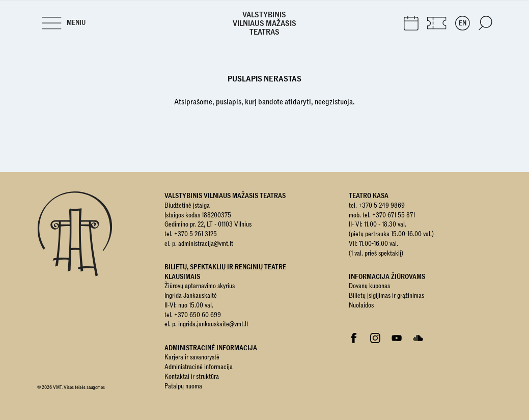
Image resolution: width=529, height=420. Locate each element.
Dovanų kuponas (369, 286)
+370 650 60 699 (198, 315)
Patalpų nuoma (183, 386)
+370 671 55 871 (394, 215)
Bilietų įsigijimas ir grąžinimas (386, 296)
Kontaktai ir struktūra (192, 377)
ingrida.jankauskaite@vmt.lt (213, 324)
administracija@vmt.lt (206, 244)
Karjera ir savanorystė (192, 357)
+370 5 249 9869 (382, 206)
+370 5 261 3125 (196, 234)
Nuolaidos (361, 305)
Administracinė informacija (199, 367)
